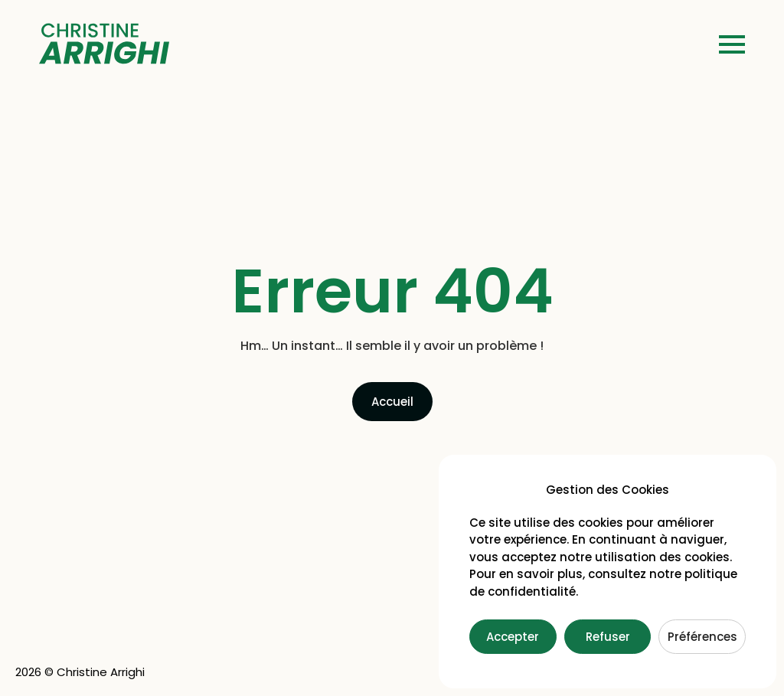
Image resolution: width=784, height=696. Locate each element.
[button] (732, 46)
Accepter (513, 637)
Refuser (608, 637)
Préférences (702, 637)
